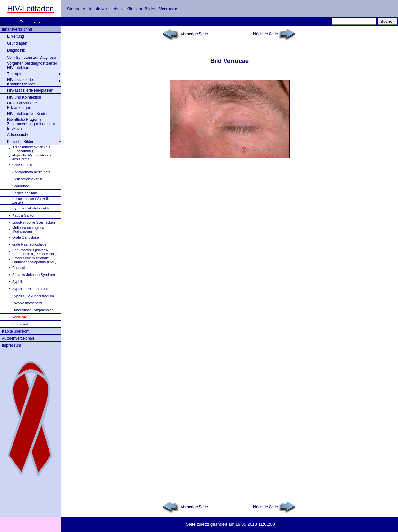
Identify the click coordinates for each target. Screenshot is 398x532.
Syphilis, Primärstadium (31, 289)
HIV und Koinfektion (24, 97)
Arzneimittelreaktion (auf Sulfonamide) (31, 149)
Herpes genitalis (25, 193)
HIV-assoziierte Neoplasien (30, 90)
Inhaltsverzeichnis (106, 9)
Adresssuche (18, 135)
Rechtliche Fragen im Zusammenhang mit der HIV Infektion (31, 124)
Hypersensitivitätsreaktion (32, 208)
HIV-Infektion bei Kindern (28, 114)
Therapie (15, 74)
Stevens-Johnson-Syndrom (34, 275)
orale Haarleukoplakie (29, 244)
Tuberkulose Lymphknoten (33, 310)
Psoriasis (19, 268)
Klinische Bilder (141, 9)
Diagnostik (16, 50)
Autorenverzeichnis (18, 338)
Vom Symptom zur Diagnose (31, 58)
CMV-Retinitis (23, 165)
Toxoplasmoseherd (27, 303)
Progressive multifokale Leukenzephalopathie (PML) (34, 260)
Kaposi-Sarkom (24, 215)
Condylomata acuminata (31, 172)
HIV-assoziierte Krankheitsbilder (21, 82)
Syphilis (18, 282)
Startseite (76, 9)
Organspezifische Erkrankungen (22, 105)
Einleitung (16, 36)
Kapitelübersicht (16, 331)
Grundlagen (17, 43)
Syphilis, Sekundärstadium (33, 296)
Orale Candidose (26, 237)
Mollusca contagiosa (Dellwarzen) (28, 230)
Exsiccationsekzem (27, 179)
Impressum (11, 345)
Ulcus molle (21, 324)
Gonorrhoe (21, 186)
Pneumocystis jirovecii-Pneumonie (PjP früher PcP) (34, 252)
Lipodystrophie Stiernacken (34, 222)
